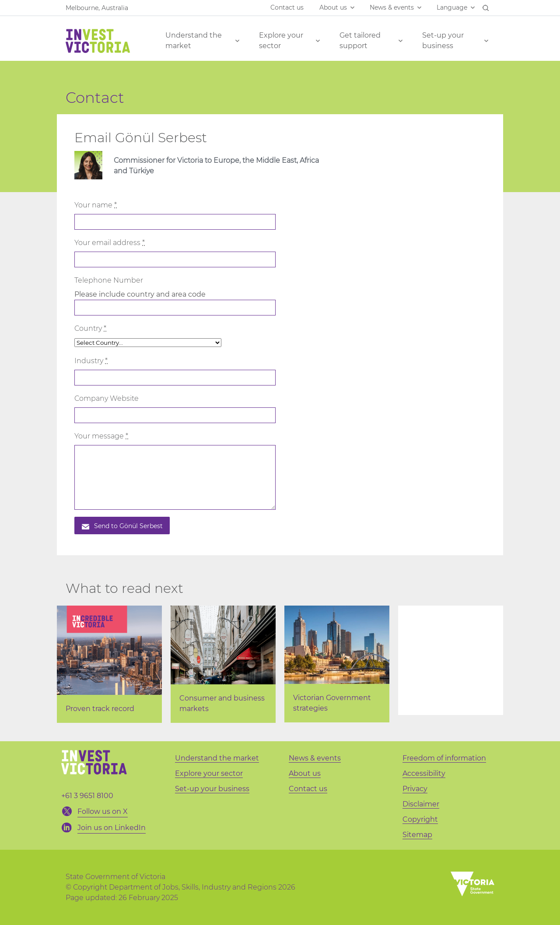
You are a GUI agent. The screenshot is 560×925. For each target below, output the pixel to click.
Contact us (287, 7)
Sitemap (417, 835)
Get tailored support (360, 40)
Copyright (420, 819)
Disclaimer (421, 804)
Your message (101, 436)
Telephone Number (109, 280)
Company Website (107, 398)
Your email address (110, 243)
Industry (91, 361)
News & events (392, 7)
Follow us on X (103, 811)
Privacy (415, 789)
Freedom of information (444, 758)
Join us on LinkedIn (112, 828)
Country (90, 328)
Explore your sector (281, 40)
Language (452, 7)
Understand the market (194, 40)
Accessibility (424, 773)
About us (333, 7)
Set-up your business (443, 40)
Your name (96, 205)
